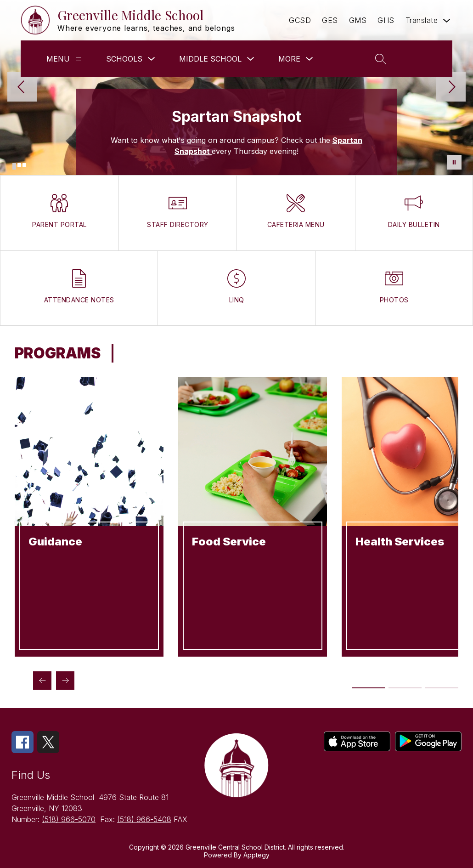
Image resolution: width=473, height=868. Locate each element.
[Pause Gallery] (454, 162)
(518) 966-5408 (144, 819)
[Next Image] (451, 88)
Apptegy (256, 855)
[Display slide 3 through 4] (405, 688)
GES (330, 20)
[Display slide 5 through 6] (442, 688)
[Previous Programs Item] (42, 681)
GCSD (300, 20)
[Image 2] (19, 165)
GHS (386, 20)
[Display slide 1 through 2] (369, 688)
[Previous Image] (22, 88)
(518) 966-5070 (69, 819)
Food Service (229, 542)
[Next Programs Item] (65, 681)
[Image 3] (24, 165)
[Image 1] (14, 166)
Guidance (55, 542)
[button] (419, 59)
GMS (358, 20)
